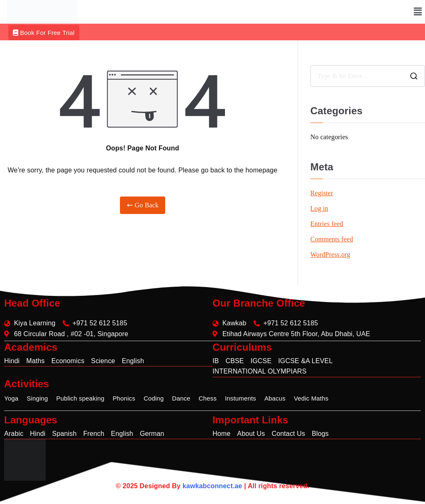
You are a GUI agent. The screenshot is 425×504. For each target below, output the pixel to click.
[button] (418, 12)
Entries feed (327, 224)
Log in (319, 208)
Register (322, 193)
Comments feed (332, 239)
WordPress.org (330, 254)
